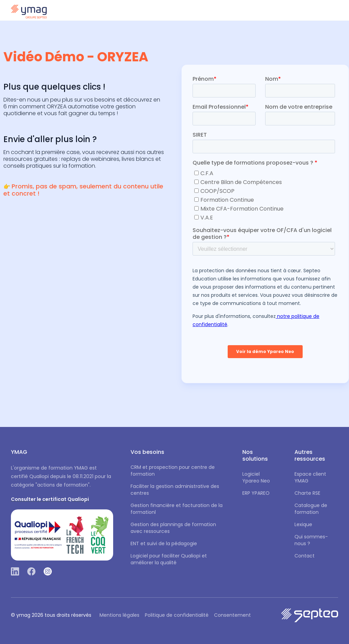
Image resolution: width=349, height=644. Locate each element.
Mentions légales (119, 615)
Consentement (232, 615)
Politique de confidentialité (177, 615)
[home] (29, 10)
